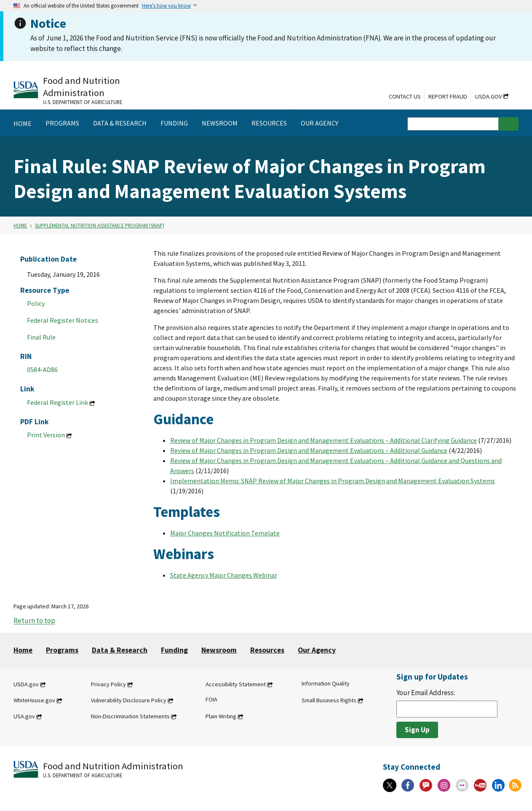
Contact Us (405, 96)
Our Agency (317, 650)
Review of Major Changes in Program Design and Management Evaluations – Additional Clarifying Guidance (323, 440)
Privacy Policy (108, 684)
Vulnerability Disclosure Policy (129, 700)
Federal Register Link (57, 402)
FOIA (211, 699)
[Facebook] (408, 785)
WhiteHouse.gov (34, 700)
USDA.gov (488, 96)
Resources (267, 650)
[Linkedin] (498, 785)
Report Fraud (448, 96)
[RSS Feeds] (515, 785)
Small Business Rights (329, 700)
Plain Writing (221, 716)
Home (20, 225)
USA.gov (24, 716)
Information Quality (326, 683)
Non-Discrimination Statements (130, 716)
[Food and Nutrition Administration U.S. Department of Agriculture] (98, 90)
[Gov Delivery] (426, 785)
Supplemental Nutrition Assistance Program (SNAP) (100, 225)
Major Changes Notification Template (225, 533)
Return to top (34, 621)
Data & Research (120, 650)
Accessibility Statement (236, 684)
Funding (174, 650)
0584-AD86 (42, 369)
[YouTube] (480, 785)
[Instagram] (444, 785)
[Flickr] (462, 785)
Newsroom (219, 650)
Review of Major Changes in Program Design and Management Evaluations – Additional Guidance (309, 450)
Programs (62, 650)
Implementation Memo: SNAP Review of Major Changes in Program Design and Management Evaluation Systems (333, 481)
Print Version (46, 435)
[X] (390, 785)
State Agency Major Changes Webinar (224, 575)
